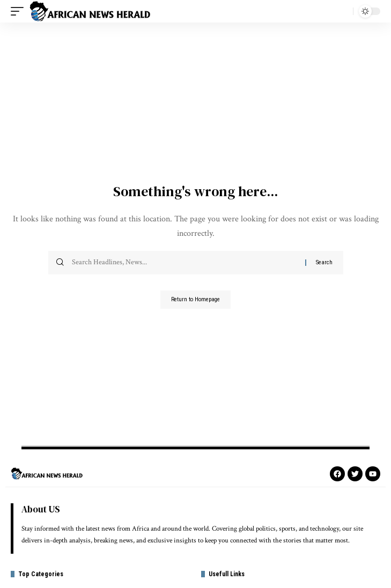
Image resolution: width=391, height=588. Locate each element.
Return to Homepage (195, 299)
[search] (342, 11)
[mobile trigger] (20, 11)
